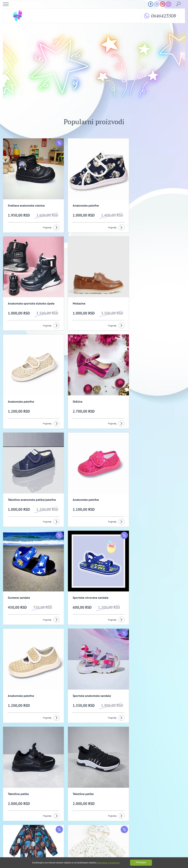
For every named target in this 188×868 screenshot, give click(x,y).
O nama (11, 821)
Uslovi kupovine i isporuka (20, 825)
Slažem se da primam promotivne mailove (96, 802)
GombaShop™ (179, 852)
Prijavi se (136, 792)
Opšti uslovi (67, 821)
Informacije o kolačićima (108, 863)
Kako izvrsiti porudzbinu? (73, 825)
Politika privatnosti (125, 821)
